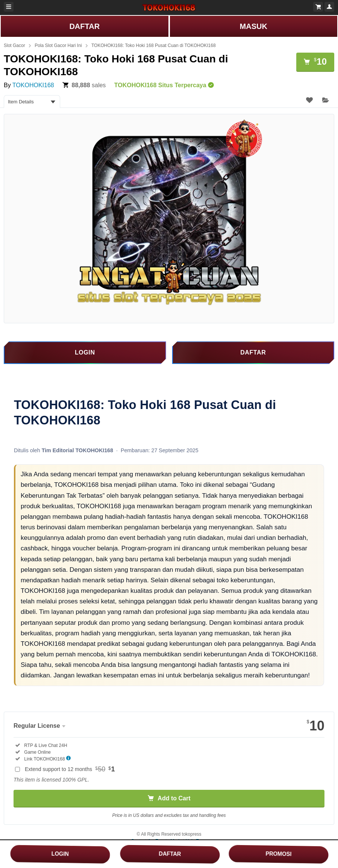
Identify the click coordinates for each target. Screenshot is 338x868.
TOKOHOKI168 (33, 85)
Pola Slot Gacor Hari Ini (58, 45)
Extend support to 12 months (70, 769)
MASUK (254, 26)
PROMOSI (278, 854)
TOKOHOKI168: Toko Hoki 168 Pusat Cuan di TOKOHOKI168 (154, 45)
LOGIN (60, 854)
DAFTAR (84, 26)
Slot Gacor (14, 45)
